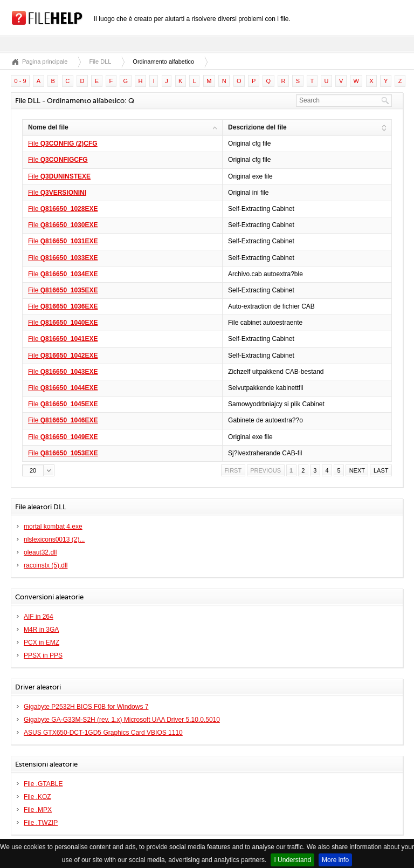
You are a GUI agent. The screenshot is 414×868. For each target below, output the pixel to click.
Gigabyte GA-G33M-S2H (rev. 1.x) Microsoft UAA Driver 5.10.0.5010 (122, 720)
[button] (38, 470)
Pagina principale (45, 61)
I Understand (292, 860)
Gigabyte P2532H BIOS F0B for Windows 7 (86, 707)
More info (335, 860)
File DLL (100, 61)
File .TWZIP (41, 823)
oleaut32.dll (40, 552)
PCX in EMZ (42, 643)
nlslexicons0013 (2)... (54, 539)
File (63, 143)
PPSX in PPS (43, 655)
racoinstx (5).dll (46, 565)
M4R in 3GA (41, 630)
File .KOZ (37, 797)
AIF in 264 (39, 617)
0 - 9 (20, 81)
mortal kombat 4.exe (53, 527)
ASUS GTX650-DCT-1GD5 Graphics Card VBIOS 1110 (103, 733)
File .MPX (38, 810)
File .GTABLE (43, 784)
